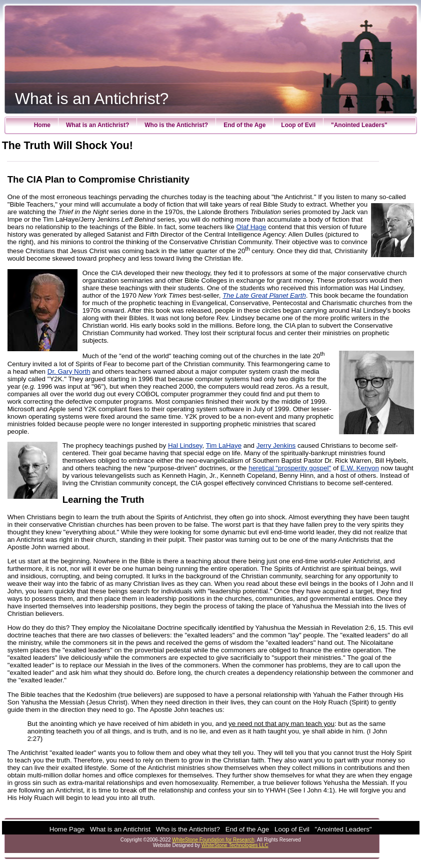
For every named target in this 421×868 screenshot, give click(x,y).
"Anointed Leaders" (359, 125)
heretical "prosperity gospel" (290, 468)
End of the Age (244, 125)
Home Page (67, 829)
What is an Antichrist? (97, 125)
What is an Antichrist (120, 829)
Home (42, 125)
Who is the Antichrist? (176, 125)
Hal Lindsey (185, 446)
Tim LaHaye (224, 446)
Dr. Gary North (69, 371)
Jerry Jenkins (276, 446)
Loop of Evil (298, 125)
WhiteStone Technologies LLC (235, 845)
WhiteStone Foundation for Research (213, 840)
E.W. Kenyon (360, 468)
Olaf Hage (251, 227)
